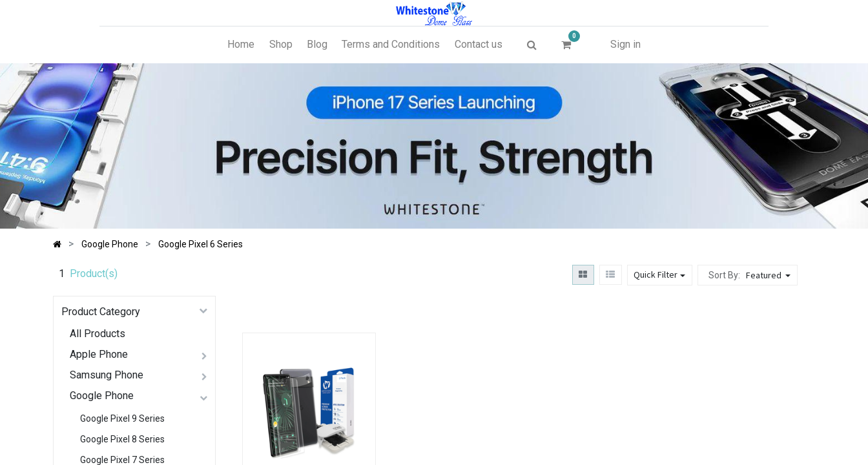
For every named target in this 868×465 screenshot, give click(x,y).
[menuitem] (241, 45)
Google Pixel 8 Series (122, 439)
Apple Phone (99, 354)
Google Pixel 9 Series (122, 418)
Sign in (625, 44)
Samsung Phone (107, 375)
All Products (98, 334)
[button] (770, 275)
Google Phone (102, 396)
